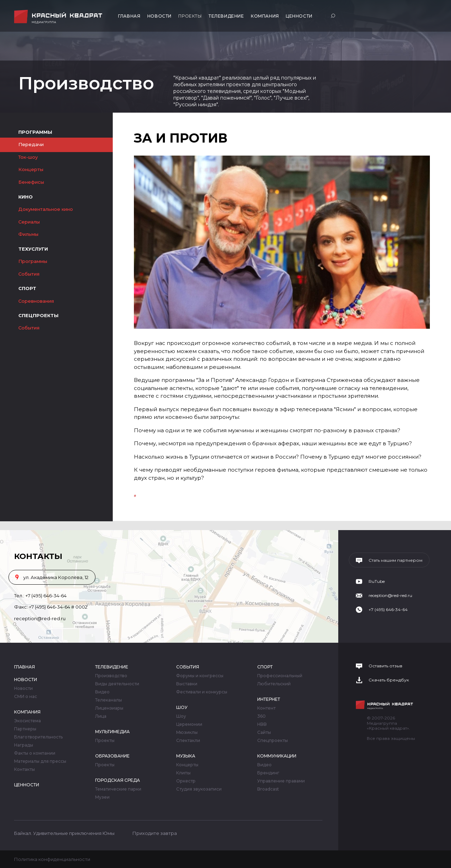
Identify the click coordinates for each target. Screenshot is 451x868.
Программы (33, 261)
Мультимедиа (112, 732)
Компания (265, 16)
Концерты (31, 169)
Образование (112, 756)
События (29, 274)
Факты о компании (35, 753)
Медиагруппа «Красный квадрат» (59, 17)
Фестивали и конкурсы (202, 692)
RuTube (377, 581)
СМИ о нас (26, 697)
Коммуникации (277, 756)
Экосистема (27, 721)
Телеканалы (109, 700)
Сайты (264, 732)
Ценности (299, 16)
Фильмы (28, 234)
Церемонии (189, 724)
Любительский (274, 684)
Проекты (190, 16)
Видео (102, 692)
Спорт (265, 667)
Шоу (182, 707)
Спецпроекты (273, 741)
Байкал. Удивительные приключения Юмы (64, 833)
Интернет (269, 699)
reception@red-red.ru (40, 618)
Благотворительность (38, 737)
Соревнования (36, 301)
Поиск (334, 16)
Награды (24, 745)
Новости (159, 16)
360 (261, 716)
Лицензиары (109, 708)
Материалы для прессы (40, 761)
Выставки (187, 684)
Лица (101, 716)
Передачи (31, 144)
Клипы (183, 773)
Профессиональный (280, 676)
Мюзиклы (187, 732)
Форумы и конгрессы (200, 676)
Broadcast (268, 789)
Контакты (24, 769)
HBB (262, 724)
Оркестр (186, 781)
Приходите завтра (155, 833)
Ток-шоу (28, 157)
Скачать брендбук (389, 680)
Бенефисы (31, 182)
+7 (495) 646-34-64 (46, 596)
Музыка (186, 756)
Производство (111, 676)
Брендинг (268, 773)
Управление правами (281, 781)
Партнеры (25, 729)
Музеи (102, 797)
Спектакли (188, 741)
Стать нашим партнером (396, 560)
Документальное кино (46, 209)
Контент (266, 708)
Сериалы (29, 222)
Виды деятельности (117, 684)
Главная (129, 16)
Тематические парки (118, 789)
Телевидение (226, 16)
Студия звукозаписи (199, 789)
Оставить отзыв (385, 666)
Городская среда (118, 780)
